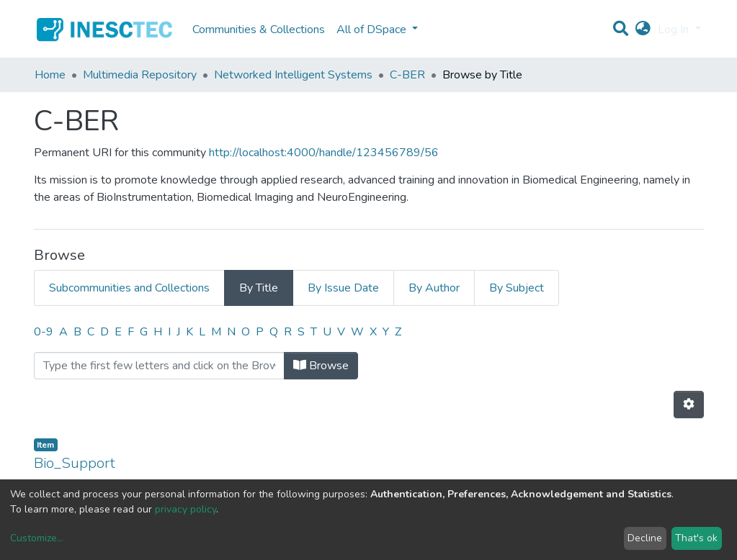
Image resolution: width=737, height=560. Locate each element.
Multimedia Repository (140, 75)
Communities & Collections (259, 30)
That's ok (696, 538)
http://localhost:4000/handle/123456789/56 (324, 153)
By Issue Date (343, 288)
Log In (675, 30)
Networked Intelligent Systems (293, 75)
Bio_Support (75, 463)
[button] (643, 30)
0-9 (44, 332)
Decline (645, 538)
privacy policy (186, 509)
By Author (434, 288)
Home (50, 75)
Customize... (37, 538)
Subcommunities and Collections (129, 288)
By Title (259, 288)
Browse (321, 366)
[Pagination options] (689, 405)
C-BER (407, 75)
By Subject (517, 288)
